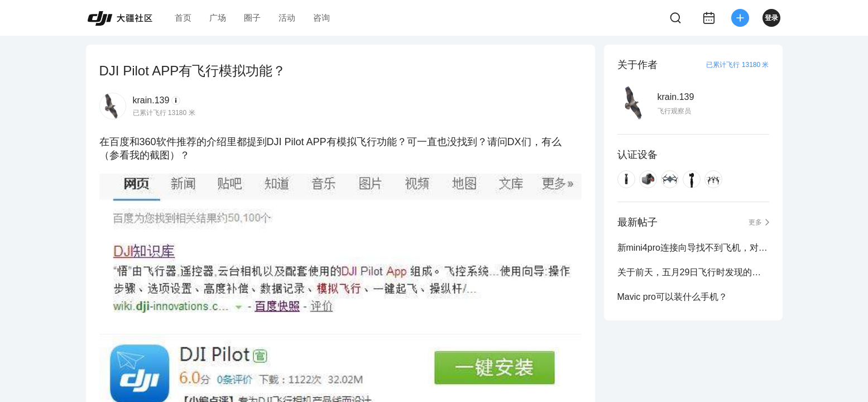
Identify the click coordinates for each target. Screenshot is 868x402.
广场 (218, 18)
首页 (183, 18)
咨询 (322, 18)
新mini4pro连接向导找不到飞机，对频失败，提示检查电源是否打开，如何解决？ (693, 248)
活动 (287, 18)
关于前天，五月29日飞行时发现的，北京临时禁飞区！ (693, 272)
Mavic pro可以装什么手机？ (672, 297)
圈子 (252, 18)
